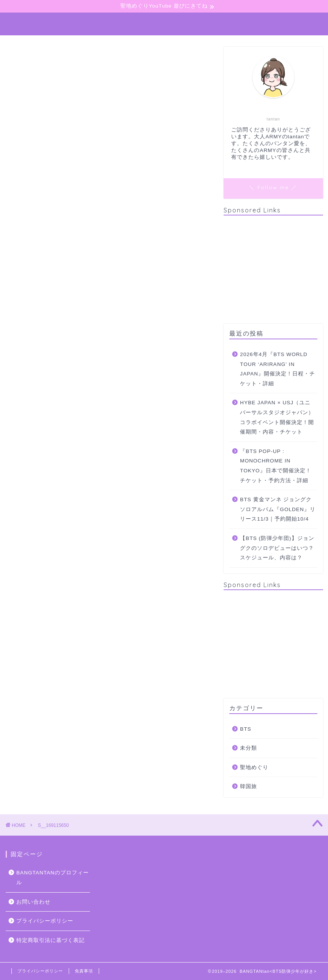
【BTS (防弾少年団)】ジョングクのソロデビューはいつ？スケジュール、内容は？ (277, 548)
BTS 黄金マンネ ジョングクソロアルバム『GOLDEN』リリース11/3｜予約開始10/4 (278, 509)
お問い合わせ (33, 902)
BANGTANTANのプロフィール (53, 878)
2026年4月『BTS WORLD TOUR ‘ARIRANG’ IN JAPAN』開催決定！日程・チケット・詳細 (278, 369)
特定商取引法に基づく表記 (50, 940)
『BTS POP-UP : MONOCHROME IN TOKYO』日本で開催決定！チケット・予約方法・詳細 (275, 466)
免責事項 (84, 971)
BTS (245, 729)
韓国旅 (248, 786)
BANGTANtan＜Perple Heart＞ (164, 21)
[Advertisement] (273, 269)
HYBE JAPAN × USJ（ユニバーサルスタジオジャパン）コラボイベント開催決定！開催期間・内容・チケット (277, 417)
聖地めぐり (254, 767)
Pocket (75, 309)
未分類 (248, 748)
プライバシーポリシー (45, 921)
